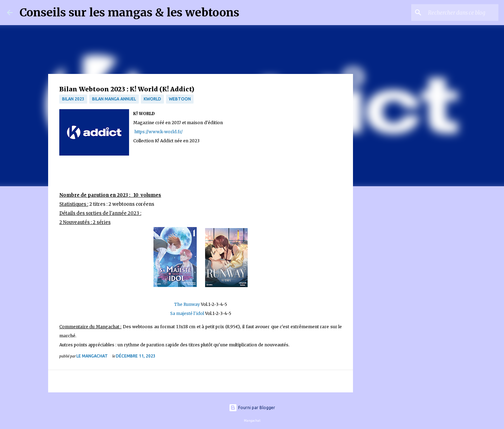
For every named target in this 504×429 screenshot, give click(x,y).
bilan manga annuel (114, 99)
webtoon (180, 99)
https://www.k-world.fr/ (158, 132)
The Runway (187, 304)
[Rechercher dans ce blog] (462, 13)
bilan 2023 (73, 99)
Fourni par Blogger (252, 408)
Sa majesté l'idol (187, 313)
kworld (152, 99)
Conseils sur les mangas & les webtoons (129, 13)
